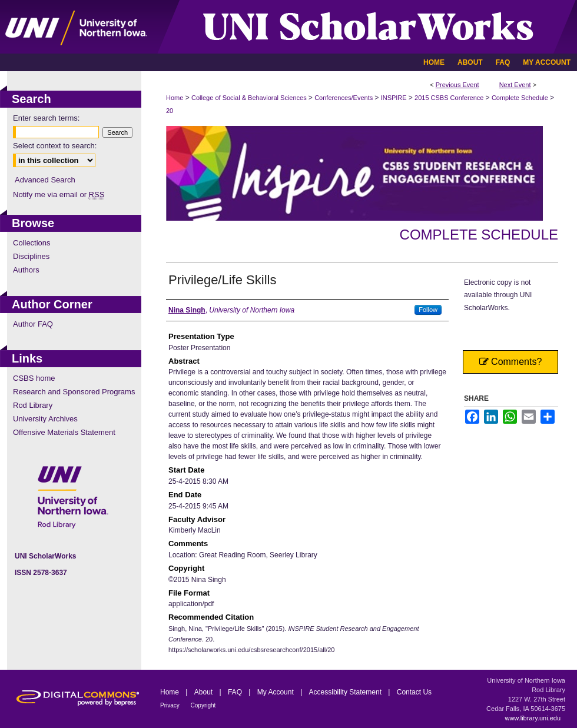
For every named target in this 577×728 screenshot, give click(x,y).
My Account (276, 692)
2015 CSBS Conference (450, 98)
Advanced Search (45, 180)
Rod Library (33, 405)
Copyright (203, 705)
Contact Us (414, 692)
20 (170, 111)
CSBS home (34, 378)
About (205, 692)
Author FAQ (33, 324)
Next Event (515, 85)
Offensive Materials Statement (64, 432)
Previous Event (457, 85)
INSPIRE (395, 98)
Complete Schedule (521, 98)
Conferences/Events (344, 98)
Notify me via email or (59, 195)
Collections (32, 243)
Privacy (171, 705)
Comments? (511, 362)
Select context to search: (55, 146)
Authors (26, 270)
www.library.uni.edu (533, 718)
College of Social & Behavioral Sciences (250, 98)
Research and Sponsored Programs (74, 392)
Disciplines (31, 256)
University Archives (45, 419)
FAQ (236, 692)
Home (175, 98)
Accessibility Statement (346, 692)
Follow (428, 310)
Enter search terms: (46, 118)
